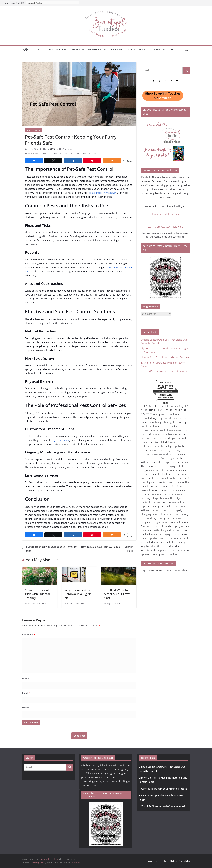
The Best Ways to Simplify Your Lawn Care (117, 594)
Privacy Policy (184, 861)
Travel (173, 49)
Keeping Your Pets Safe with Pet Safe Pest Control (48, 153)
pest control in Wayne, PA (103, 193)
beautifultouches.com (165, 391)
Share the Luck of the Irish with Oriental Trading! (40, 594)
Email (26, 693)
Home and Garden (137, 49)
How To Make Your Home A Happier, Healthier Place (109, 549)
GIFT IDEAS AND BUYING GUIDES (87, 49)
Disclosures (56, 49)
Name (26, 679)
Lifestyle (157, 49)
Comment (29, 635)
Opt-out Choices (170, 861)
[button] (43, 50)
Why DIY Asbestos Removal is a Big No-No (79, 594)
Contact (158, 861)
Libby (44, 149)
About (150, 861)
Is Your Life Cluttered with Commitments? (164, 371)
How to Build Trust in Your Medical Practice (165, 357)
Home (38, 49)
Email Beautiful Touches (165, 214)
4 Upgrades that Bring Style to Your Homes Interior (50, 549)
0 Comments (66, 149)
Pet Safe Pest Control (88, 153)
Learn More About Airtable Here (165, 227)
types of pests (61, 440)
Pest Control (74, 153)
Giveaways (116, 49)
